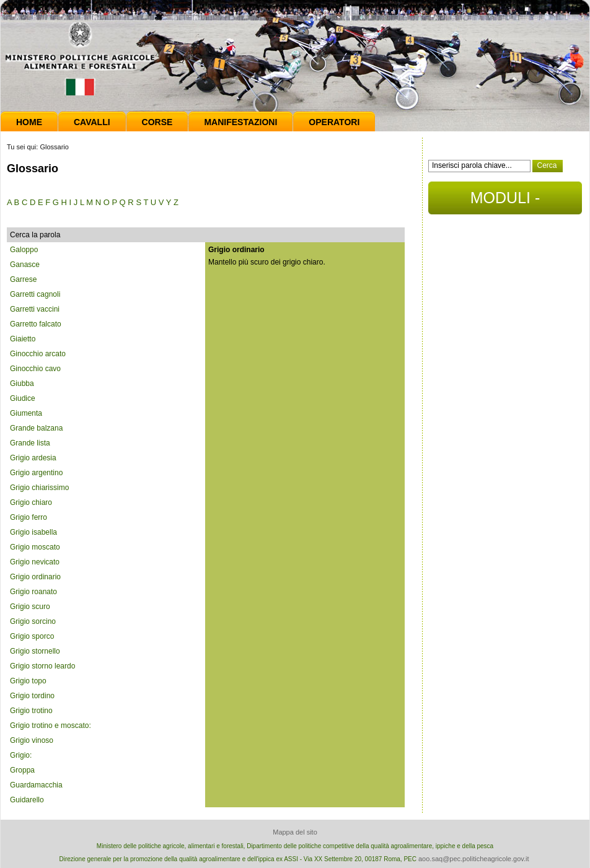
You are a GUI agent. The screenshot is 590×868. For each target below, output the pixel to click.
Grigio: (21, 755)
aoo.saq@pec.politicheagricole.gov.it (474, 859)
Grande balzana (36, 428)
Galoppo (24, 250)
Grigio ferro (29, 517)
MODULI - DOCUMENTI (505, 202)
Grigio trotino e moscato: (51, 726)
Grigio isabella (33, 532)
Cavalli (92, 122)
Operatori (334, 122)
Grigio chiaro (31, 502)
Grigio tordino (32, 696)
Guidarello (27, 800)
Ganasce (25, 265)
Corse (157, 122)
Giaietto (23, 339)
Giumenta (26, 413)
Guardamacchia (36, 785)
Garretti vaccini (35, 309)
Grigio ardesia (33, 458)
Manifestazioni (240, 122)
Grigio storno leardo (42, 666)
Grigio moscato (35, 547)
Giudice (23, 398)
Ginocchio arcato (38, 354)
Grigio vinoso (32, 740)
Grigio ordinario (35, 577)
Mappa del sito (295, 832)
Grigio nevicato (35, 562)
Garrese (23, 279)
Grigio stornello (35, 651)
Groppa (22, 770)
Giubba (22, 384)
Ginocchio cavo (35, 369)
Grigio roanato (33, 592)
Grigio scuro (30, 607)
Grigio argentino (36, 473)
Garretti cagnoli (35, 294)
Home (29, 122)
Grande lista (30, 443)
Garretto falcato (36, 324)
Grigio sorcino (33, 621)
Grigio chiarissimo (39, 488)
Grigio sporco (32, 636)
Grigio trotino (31, 711)
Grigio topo (28, 681)
